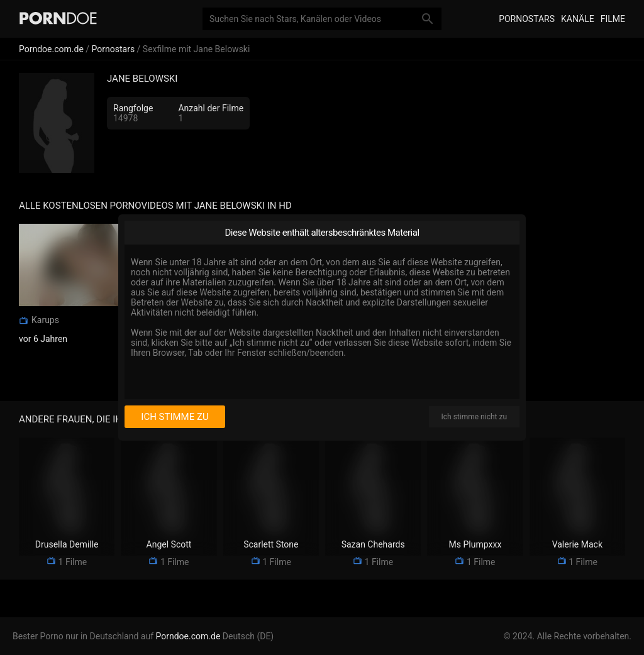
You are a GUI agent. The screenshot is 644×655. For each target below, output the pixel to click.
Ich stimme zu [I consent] (175, 417)
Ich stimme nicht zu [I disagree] (474, 417)
